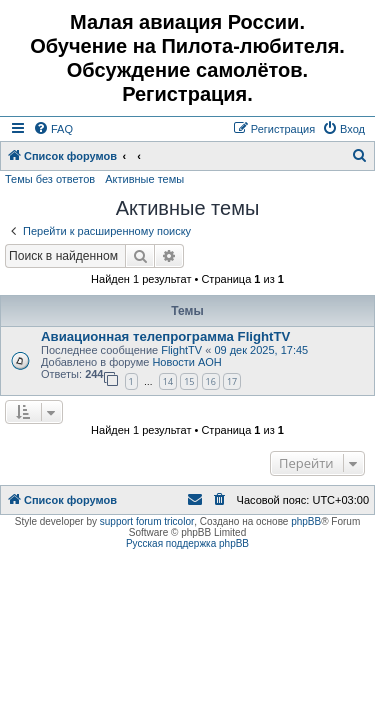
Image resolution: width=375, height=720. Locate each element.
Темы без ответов (50, 179)
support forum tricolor (147, 521)
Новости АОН (186, 362)
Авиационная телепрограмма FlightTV (165, 336)
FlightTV (181, 350)
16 (211, 381)
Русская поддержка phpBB (187, 543)
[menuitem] (53, 129)
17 (232, 381)
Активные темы (144, 179)
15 (189, 381)
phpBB (306, 521)
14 (168, 381)
